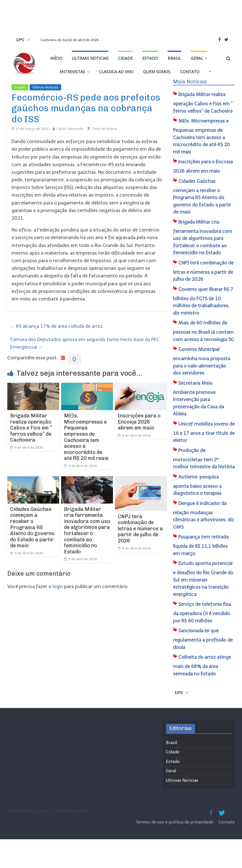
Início (56, 58)
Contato (190, 72)
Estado (150, 58)
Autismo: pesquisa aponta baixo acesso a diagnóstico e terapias (197, 485)
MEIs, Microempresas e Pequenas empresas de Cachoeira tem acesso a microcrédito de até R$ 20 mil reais (86, 437)
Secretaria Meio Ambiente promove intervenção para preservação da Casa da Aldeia (198, 399)
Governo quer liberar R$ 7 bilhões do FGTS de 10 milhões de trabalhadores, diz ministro (203, 301)
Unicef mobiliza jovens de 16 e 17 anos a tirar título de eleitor (204, 432)
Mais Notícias (190, 82)
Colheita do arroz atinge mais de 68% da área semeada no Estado (202, 665)
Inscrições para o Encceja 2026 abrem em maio (139, 422)
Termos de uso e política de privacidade (175, 822)
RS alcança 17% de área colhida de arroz (56, 326)
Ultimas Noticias (90, 58)
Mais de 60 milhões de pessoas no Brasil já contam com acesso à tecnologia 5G (204, 331)
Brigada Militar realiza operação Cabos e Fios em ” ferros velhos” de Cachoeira (31, 428)
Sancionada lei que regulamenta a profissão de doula (203, 639)
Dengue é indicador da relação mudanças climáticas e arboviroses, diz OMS (204, 515)
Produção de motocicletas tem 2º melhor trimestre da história (204, 459)
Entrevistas (72, 72)
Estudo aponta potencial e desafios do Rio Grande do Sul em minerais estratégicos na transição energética (203, 579)
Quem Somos (157, 72)
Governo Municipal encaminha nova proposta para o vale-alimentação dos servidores (202, 361)
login (58, 586)
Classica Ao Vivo (116, 72)
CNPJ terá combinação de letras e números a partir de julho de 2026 (140, 529)
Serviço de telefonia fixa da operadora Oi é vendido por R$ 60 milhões (202, 612)
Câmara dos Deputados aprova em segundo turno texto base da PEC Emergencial (85, 343)
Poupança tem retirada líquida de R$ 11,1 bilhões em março (201, 545)
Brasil (174, 58)
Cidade (125, 58)
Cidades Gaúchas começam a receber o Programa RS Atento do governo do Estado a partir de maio (32, 528)
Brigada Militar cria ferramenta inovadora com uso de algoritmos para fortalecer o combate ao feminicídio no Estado (87, 530)
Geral (197, 58)
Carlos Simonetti (70, 129)
